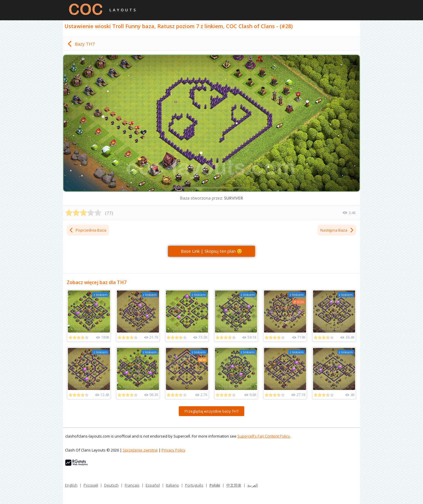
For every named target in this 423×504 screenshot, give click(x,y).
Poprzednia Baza (87, 230)
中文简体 (234, 485)
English (71, 485)
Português (194, 485)
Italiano (172, 485)
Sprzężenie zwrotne (140, 450)
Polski (215, 485)
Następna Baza (337, 230)
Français (132, 485)
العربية (253, 485)
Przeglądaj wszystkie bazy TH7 (211, 411)
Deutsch (111, 485)
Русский (91, 485)
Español (153, 485)
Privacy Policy (173, 450)
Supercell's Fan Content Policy (264, 436)
